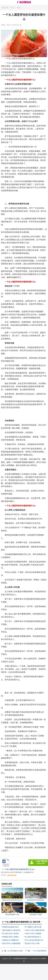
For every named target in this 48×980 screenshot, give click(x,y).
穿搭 (19, 8)
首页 (12, 8)
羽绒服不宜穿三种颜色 (11, 937)
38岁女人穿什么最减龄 (33, 934)
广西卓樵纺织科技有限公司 (20, 959)
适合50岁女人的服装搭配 (11, 943)
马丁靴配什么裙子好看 (33, 927)
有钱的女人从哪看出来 (11, 940)
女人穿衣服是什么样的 (15, 951)
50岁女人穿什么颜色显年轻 (35, 930)
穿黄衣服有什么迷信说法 (11, 930)
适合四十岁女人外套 (32, 943)
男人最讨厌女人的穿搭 (11, 934)
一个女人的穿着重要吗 (39, 951)
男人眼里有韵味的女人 (33, 937)
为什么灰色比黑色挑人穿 (34, 940)
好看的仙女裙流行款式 (11, 927)
